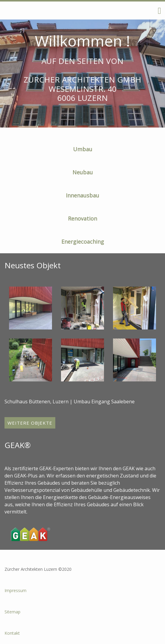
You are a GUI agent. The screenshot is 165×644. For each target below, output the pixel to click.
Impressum (15, 590)
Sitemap (12, 612)
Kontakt (12, 633)
